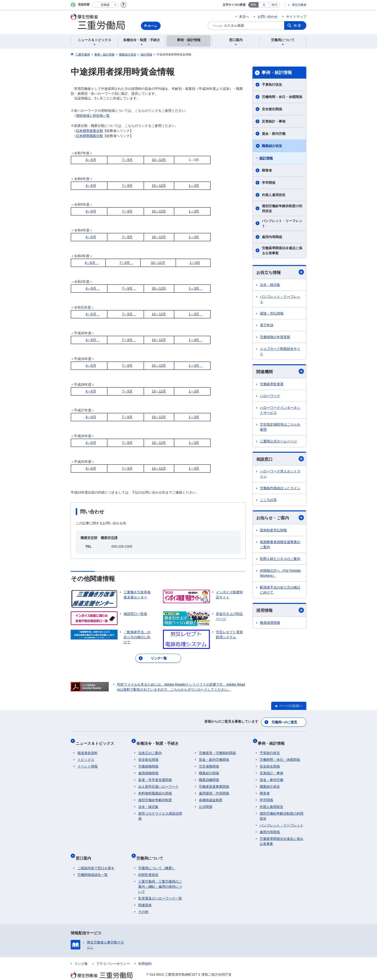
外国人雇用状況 (274, 195)
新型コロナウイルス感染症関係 (160, 811)
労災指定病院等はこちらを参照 (280, 428)
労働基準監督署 (272, 385)
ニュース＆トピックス (97, 740)
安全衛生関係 (272, 109)
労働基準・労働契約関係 (217, 748)
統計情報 (266, 158)
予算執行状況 (272, 85)
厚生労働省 (299, 5)
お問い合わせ (268, 17)
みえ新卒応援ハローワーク (158, 781)
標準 (253, 5)
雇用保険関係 (148, 768)
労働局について (152, 851)
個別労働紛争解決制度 (155, 795)
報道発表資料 (88, 748)
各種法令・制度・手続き (159, 740)
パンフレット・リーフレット (282, 223)
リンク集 (81, 954)
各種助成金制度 (211, 795)
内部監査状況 (148, 865)
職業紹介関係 (209, 768)
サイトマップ (296, 17)
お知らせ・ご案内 (280, 519)
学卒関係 (269, 183)
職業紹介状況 (272, 146)
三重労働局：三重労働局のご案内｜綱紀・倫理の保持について (160, 877)
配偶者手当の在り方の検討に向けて (280, 591)
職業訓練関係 (209, 775)
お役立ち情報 (280, 272)
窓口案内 (85, 851)
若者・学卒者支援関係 (155, 775)
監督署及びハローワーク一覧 (160, 889)
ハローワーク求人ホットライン (280, 475)
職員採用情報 (270, 625)
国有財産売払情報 (273, 532)
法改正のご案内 (150, 748)
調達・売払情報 (272, 314)
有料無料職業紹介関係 (155, 788)
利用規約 (145, 954)
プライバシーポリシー (113, 954)
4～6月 (91, 160)
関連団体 (145, 896)
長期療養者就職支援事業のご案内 (280, 546)
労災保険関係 (209, 761)
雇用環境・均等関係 (214, 788)
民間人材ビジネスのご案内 (280, 560)
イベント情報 (88, 761)
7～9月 (127, 160)
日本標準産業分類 (89, 131)
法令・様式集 (270, 285)
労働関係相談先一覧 (93, 865)
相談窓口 (280, 460)
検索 (298, 25)
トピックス (86, 754)
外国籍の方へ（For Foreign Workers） (280, 574)
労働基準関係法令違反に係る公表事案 (282, 251)
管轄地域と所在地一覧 (93, 116)
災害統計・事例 (274, 121)
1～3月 (194, 186)
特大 (275, 5)
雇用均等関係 (272, 237)
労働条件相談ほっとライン (280, 489)
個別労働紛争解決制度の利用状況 (282, 208)
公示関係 (206, 801)
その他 (143, 902)
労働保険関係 (148, 761)
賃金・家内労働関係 (214, 754)
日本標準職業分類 (89, 136)
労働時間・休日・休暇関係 (282, 97)
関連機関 (280, 372)
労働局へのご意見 (285, 721)
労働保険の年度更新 (275, 337)
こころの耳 (268, 501)
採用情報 (280, 612)
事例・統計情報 (277, 73)
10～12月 (159, 160)
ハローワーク (270, 397)
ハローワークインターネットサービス (280, 411)
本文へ (244, 17)
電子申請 (267, 325)
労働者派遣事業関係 (214, 781)
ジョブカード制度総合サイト (280, 351)
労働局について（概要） (157, 859)
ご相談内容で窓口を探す (96, 859)
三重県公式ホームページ (278, 442)
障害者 (267, 170)
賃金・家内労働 (274, 134)
